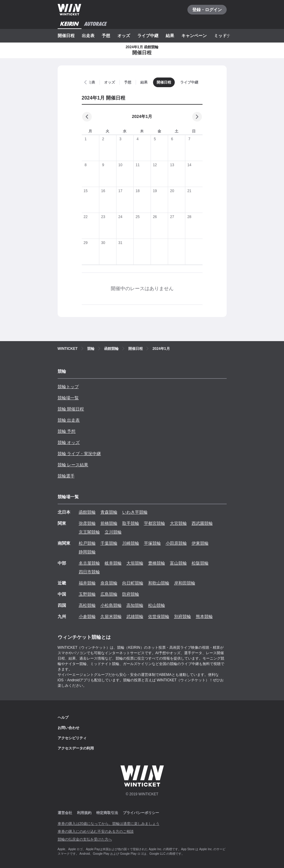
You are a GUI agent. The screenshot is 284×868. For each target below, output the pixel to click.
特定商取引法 (107, 813)
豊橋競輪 (157, 563)
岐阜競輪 (113, 563)
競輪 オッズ (69, 442)
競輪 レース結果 (73, 465)
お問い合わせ (69, 728)
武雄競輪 (135, 616)
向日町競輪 (133, 583)
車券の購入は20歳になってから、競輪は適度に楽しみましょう (108, 824)
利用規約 (84, 813)
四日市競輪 (89, 572)
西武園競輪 (202, 523)
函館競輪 (87, 512)
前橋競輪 (109, 523)
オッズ (124, 36)
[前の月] (87, 117)
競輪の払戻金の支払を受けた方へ (85, 839)
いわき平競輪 (135, 512)
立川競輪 (113, 532)
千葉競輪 (109, 543)
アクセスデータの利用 (76, 748)
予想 (106, 36)
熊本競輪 (204, 616)
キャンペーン (194, 36)
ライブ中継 (148, 36)
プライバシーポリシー (141, 813)
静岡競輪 (87, 552)
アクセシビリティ (72, 738)
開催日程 (66, 36)
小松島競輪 (111, 605)
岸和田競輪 (185, 583)
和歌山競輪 (159, 583)
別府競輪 (183, 616)
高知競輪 (135, 605)
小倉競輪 (87, 616)
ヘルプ (63, 718)
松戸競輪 (87, 543)
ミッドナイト (227, 36)
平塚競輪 (152, 543)
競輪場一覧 (68, 398)
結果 (170, 36)
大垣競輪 (135, 563)
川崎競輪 (131, 543)
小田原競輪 (176, 543)
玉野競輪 (87, 594)
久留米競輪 (111, 616)
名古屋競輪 (89, 563)
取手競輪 (131, 523)
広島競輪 (109, 594)
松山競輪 (157, 605)
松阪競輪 (200, 563)
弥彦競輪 (87, 523)
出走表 (88, 36)
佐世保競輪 (159, 616)
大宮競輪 (178, 523)
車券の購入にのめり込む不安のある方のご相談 (96, 832)
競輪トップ (68, 387)
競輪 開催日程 (71, 409)
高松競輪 (87, 605)
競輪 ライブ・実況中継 (79, 454)
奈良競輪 (109, 583)
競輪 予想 (67, 431)
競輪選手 (66, 476)
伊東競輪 (200, 543)
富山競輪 (178, 563)
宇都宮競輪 (155, 523)
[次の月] (197, 117)
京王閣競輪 (89, 532)
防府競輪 (131, 594)
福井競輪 (87, 583)
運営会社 (65, 813)
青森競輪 (109, 512)
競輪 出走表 (69, 420)
